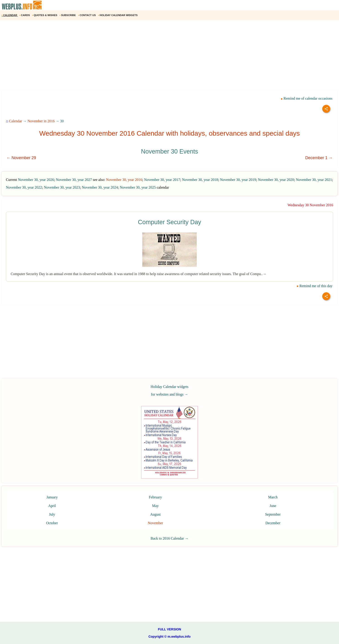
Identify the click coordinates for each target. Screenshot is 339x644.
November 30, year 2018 (200, 180)
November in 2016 (41, 121)
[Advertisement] (136, 56)
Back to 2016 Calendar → (169, 538)
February (155, 497)
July (52, 514)
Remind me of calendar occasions (307, 98)
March (273, 497)
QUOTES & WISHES (45, 15)
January (52, 497)
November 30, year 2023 (62, 187)
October (52, 523)
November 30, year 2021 (314, 180)
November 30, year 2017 (162, 180)
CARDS (25, 15)
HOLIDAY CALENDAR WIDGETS (118, 15)
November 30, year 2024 (100, 187)
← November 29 (21, 158)
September (273, 514)
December (273, 523)
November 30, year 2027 (74, 180)
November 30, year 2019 (238, 180)
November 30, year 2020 (276, 180)
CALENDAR (10, 15)
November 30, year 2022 (24, 187)
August (155, 514)
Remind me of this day (315, 286)
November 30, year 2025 (138, 187)
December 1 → (319, 158)
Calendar (16, 121)
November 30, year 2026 (36, 180)
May (155, 506)
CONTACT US (87, 15)
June (273, 506)
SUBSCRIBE (68, 15)
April (52, 506)
